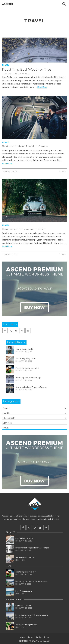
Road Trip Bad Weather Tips (28, 378)
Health (6, 413)
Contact (31, 637)
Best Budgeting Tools (26, 358)
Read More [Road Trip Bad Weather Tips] (42, 87)
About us (23, 637)
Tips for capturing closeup (26, 624)
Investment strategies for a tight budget (32, 548)
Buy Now (47, 637)
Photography (9, 418)
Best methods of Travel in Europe (31, 387)
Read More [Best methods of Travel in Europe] (7, 163)
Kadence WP (46, 641)
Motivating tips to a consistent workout (31, 581)
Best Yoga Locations (24, 591)
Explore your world (24, 349)
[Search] (64, 4)
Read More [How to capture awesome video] (7, 246)
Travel (6, 65)
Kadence (26, 74)
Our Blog (38, 637)
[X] (11, 331)
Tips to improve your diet (27, 368)
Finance (6, 408)
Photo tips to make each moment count (32, 615)
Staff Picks (8, 423)
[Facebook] (5, 331)
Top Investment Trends (25, 557)
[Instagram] (16, 331)
